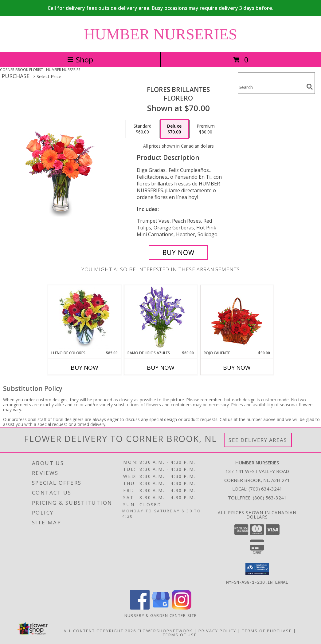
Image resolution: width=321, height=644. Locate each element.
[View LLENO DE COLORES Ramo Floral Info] (84, 318)
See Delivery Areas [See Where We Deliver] (258, 440)
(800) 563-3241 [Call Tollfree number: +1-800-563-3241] (270, 498)
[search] (310, 87)
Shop (80, 60)
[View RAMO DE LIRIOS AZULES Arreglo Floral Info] (160, 318)
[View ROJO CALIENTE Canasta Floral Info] (237, 318)
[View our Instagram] (182, 608)
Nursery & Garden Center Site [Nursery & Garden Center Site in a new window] (160, 615)
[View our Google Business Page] (161, 608)
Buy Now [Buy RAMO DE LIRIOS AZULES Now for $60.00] (161, 368)
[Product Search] (271, 87)
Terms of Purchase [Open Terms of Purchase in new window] (267, 630)
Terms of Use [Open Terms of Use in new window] (180, 634)
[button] (257, 569)
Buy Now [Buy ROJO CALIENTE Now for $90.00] (237, 368)
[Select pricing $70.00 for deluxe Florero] (174, 129)
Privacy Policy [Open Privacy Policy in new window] (217, 630)
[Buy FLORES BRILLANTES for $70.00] (178, 252)
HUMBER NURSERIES (160, 34)
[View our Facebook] (140, 608)
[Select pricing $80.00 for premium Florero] (206, 129)
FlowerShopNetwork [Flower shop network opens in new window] (165, 630)
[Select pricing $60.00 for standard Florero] (143, 129)
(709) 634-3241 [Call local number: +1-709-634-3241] (265, 489)
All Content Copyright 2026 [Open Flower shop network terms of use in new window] (100, 630)
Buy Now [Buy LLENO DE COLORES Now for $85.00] (84, 368)
